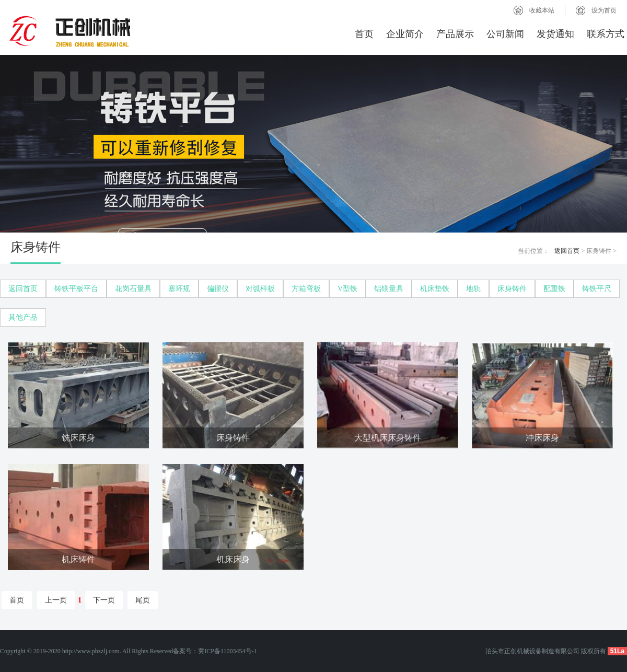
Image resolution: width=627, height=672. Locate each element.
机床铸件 (78, 559)
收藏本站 (542, 10)
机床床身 (233, 559)
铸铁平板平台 (76, 289)
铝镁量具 (389, 289)
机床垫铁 (435, 289)
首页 (364, 34)
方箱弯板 (306, 289)
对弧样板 (260, 289)
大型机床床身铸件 (388, 438)
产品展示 (455, 34)
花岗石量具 (133, 289)
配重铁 (554, 289)
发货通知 (555, 34)
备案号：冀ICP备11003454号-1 (215, 651)
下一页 (104, 600)
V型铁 (347, 289)
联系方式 (606, 34)
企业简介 (405, 34)
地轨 (473, 289)
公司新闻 (505, 34)
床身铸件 (512, 289)
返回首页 (567, 251)
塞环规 (179, 289)
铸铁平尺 (597, 289)
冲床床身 (542, 438)
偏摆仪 (218, 289)
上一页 (56, 600)
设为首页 (604, 10)
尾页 (143, 600)
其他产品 (23, 317)
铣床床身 (78, 438)
